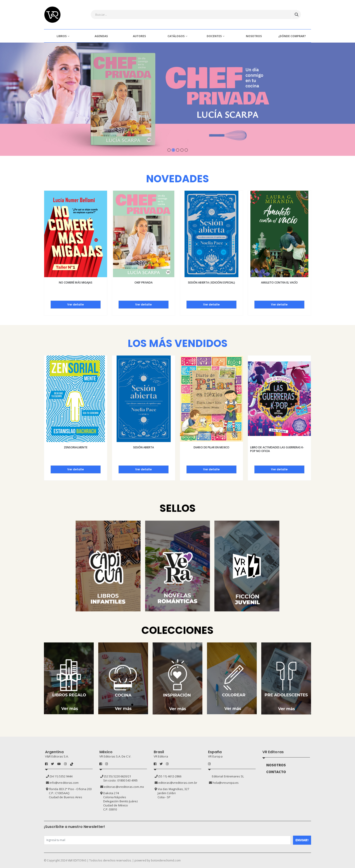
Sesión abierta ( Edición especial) (211, 283)
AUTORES (139, 36)
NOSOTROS (254, 36)
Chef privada (144, 283)
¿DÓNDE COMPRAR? (292, 36)
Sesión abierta (144, 447)
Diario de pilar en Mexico (211, 447)
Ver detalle (76, 304)
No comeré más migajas (76, 283)
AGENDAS (101, 36)
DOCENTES (214, 36)
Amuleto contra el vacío (279, 283)
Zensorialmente (76, 447)
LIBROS (62, 36)
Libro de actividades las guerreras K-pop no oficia (277, 449)
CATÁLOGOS (176, 36)
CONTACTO (276, 772)
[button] (169, 150)
